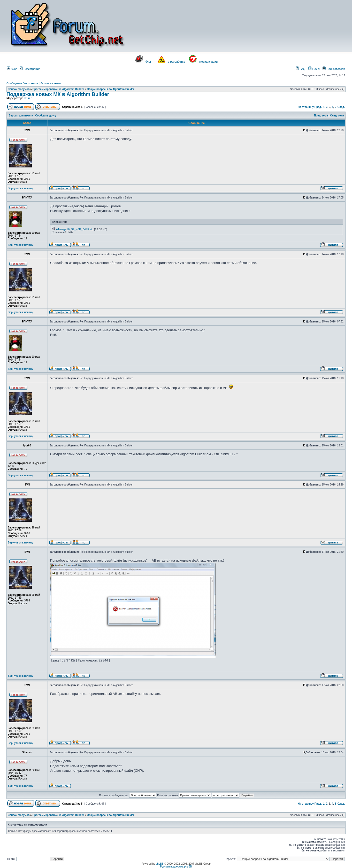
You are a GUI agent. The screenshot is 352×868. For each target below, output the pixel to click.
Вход (12, 69)
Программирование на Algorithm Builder (58, 89)
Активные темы (51, 83)
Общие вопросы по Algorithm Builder (110, 89)
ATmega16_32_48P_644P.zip (75, 229)
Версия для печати (21, 116)
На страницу (306, 107)
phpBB (160, 864)
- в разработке (176, 62)
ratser (28, 98)
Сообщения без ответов (22, 83)
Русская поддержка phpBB (176, 867)
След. (341, 107)
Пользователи (334, 69)
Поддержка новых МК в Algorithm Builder (58, 94)
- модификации (208, 62)
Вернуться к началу (20, 188)
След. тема (337, 116)
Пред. (318, 107)
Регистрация (30, 69)
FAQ (300, 69)
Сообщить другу (46, 116)
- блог (147, 62)
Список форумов (19, 89)
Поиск (314, 69)
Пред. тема (321, 116)
